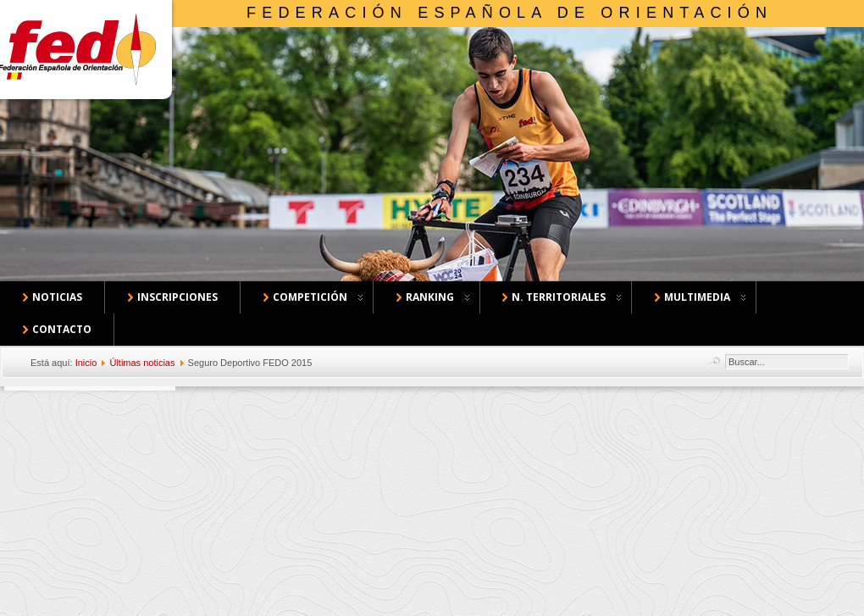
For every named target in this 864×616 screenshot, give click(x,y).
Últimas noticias (142, 363)
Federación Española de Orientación (510, 13)
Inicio (86, 363)
